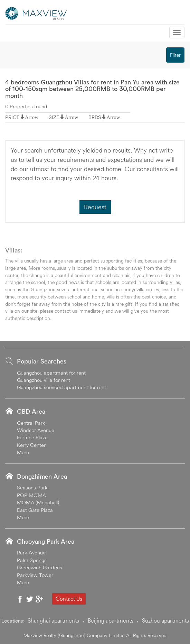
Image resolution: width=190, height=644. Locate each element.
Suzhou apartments (165, 620)
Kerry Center (31, 445)
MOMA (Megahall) (38, 502)
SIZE (54, 117)
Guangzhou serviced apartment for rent (61, 387)
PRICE (12, 117)
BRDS (95, 117)
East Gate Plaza (35, 510)
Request (95, 207)
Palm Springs (32, 560)
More (23, 452)
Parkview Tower (35, 575)
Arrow (32, 117)
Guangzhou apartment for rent (51, 373)
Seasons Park (32, 487)
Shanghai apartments (53, 620)
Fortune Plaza (32, 437)
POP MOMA (31, 495)
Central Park (31, 423)
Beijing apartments (111, 620)
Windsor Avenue (36, 430)
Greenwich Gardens (40, 567)
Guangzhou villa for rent (44, 380)
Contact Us (69, 599)
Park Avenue (31, 553)
